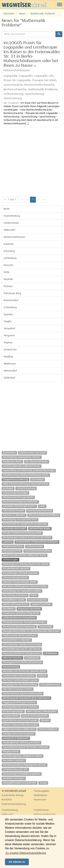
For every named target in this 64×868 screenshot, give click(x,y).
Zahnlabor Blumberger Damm (19, 506)
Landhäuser (51, 653)
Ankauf (42, 676)
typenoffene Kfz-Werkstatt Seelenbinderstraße (29, 471)
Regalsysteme (11, 752)
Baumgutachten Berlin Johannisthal (22, 662)
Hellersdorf (9, 230)
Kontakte (7, 800)
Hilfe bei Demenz (12, 658)
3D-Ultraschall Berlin (37, 462)
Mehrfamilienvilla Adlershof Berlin (22, 466)
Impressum (40, 800)
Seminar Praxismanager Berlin (20, 582)
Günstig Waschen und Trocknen (20, 707)
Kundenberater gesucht (16, 569)
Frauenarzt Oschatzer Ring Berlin (21, 613)
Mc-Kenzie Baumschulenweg (19, 627)
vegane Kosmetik (41, 604)
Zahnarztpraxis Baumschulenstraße (23, 694)
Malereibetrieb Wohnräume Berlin (21, 743)
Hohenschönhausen (14, 237)
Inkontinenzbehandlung (38, 551)
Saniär (43, 783)
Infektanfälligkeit (48, 729)
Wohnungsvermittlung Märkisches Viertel (26, 564)
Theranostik (45, 627)
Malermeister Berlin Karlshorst (20, 636)
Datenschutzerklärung (14, 804)
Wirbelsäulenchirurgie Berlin (18, 497)
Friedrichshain (11, 223)
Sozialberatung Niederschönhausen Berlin (26, 475)
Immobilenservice (50, 685)
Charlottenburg (12, 216)
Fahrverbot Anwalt (13, 511)
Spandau (8, 315)
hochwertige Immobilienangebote (22, 774)
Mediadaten (40, 795)
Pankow (8, 286)
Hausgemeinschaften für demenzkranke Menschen (31, 631)
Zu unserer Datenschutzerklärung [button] (26, 853)
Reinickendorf (11, 300)
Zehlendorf (9, 378)
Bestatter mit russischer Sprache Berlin (24, 671)
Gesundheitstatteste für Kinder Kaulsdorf (26, 747)
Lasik (42, 506)
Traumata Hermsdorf (14, 528)
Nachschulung (11, 667)
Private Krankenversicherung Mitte (22, 533)
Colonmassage (34, 546)
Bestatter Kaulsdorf (14, 761)
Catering (8, 542)
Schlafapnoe (32, 658)
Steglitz (8, 322)
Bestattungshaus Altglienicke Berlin (22, 756)
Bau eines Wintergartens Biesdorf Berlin (25, 586)
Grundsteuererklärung (40, 511)
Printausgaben (42, 791)
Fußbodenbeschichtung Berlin (19, 618)
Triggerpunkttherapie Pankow (19, 703)
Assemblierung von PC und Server (22, 649)
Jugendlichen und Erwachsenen (20, 720)
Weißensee (10, 364)
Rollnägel (8, 488)
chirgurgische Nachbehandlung (20, 685)
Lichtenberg (10, 258)
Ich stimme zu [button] (17, 862)
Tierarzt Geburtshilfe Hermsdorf (20, 725)
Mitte (6, 272)
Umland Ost (10, 350)
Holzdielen (9, 609)
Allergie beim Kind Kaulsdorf (19, 734)
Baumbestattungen (14, 778)
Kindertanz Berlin (12, 462)
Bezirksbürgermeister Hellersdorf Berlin (24, 555)
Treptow (8, 343)
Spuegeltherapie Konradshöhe (20, 783)
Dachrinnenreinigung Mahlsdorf (20, 502)
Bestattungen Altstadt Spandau (20, 573)
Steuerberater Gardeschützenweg (22, 644)
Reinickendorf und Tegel (32, 453)
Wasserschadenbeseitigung (44, 515)
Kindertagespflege (13, 711)
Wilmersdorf (10, 371)
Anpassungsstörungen (15, 493)
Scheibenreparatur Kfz (15, 769)
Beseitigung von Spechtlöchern (20, 519)
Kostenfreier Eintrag (13, 795)
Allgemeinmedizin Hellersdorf (19, 729)
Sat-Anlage (38, 479)
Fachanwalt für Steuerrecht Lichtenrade (25, 524)
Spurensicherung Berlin (35, 716)
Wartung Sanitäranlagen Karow (20, 680)
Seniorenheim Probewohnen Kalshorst (37, 542)
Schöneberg (10, 307)
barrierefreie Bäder (40, 528)
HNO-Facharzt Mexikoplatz (42, 711)
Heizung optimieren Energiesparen (22, 653)
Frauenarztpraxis (37, 600)
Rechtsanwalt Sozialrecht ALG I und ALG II (26, 698)
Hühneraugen (10, 560)
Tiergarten (9, 336)
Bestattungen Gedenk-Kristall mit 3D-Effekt (27, 537)
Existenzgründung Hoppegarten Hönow (24, 765)
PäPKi (34, 595)
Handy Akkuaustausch (15, 604)
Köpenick (9, 244)
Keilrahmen (9, 453)
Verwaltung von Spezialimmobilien (22, 591)
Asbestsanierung (26, 488)
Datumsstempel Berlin (15, 578)
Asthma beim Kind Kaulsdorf (19, 676)
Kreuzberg (9, 251)
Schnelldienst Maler (14, 600)
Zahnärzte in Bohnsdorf (16, 738)
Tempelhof (9, 329)
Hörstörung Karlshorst (15, 595)
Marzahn (8, 265)
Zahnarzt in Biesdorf (14, 515)
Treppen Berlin (11, 716)
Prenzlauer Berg (12, 293)
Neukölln (8, 279)
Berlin (7, 209)
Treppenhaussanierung (15, 479)
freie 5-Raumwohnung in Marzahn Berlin (25, 484)
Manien (45, 720)
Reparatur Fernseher (29, 609)
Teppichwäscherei (13, 546)
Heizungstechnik (12, 551)
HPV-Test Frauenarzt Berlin (17, 689)
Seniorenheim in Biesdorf (17, 640)
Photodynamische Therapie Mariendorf (24, 622)
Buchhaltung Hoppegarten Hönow (22, 457)
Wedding (8, 357)
